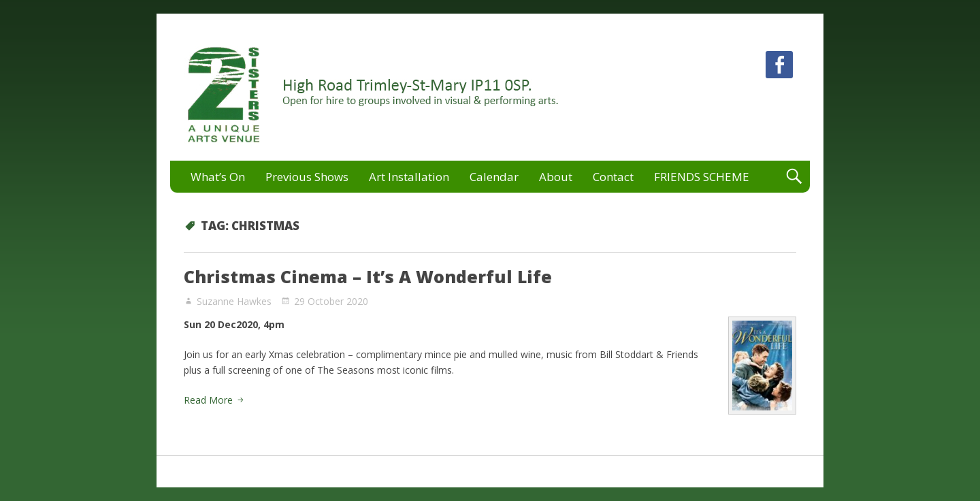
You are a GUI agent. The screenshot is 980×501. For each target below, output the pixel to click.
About (556, 177)
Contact (613, 177)
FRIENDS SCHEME (702, 177)
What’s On (218, 177)
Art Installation (409, 177)
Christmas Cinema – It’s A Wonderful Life (368, 276)
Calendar (494, 177)
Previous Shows (307, 177)
